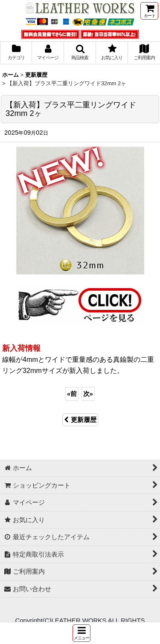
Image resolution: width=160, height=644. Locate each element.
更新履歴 (80, 420)
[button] (81, 633)
